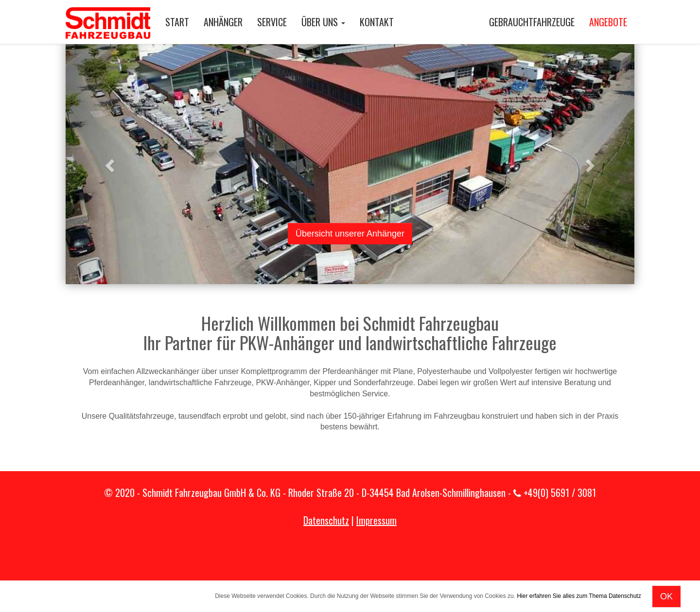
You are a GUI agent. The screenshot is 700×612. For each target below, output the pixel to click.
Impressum (376, 520)
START (177, 22)
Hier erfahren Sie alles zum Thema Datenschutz (579, 596)
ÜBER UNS (323, 22)
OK (666, 596)
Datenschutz (326, 520)
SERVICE (272, 22)
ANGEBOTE (608, 22)
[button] (108, 163)
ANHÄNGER (223, 22)
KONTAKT (377, 22)
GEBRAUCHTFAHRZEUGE (532, 22)
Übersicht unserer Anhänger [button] (350, 234)
